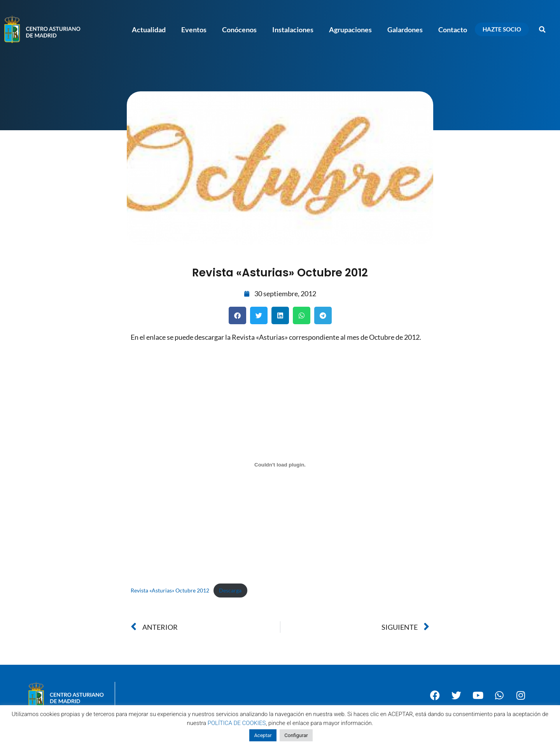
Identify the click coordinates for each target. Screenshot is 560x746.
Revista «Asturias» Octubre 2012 (170, 590)
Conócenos (239, 30)
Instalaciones (293, 30)
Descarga (230, 590)
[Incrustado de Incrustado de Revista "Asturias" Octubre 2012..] (280, 465)
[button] (542, 30)
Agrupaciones (350, 30)
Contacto (453, 30)
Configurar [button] (296, 735)
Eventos (194, 30)
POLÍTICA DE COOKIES (237, 723)
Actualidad (149, 30)
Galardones (405, 30)
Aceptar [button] (263, 735)
